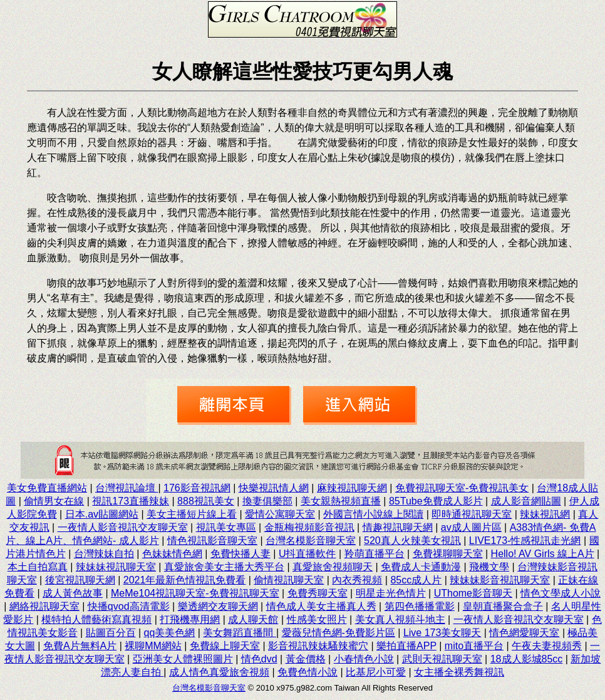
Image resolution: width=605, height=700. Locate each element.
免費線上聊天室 (225, 646)
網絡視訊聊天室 (44, 606)
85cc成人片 (416, 580)
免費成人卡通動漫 (421, 567)
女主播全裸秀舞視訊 (459, 672)
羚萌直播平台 (375, 554)
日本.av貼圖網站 (102, 514)
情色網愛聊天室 (524, 633)
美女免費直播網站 (47, 488)
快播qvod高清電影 (129, 606)
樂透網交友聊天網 (218, 606)
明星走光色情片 (391, 593)
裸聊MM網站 (153, 646)
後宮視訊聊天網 (80, 580)
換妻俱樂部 (267, 501)
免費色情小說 (308, 672)
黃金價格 (306, 659)
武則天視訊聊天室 (442, 659)
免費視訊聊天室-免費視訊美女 (462, 488)
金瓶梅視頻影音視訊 (309, 527)
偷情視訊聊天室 (289, 580)
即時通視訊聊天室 (472, 514)
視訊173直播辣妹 (131, 501)
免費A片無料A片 (80, 646)
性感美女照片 (317, 619)
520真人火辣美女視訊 (412, 541)
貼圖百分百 (111, 633)
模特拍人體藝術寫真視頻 (96, 619)
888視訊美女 (206, 501)
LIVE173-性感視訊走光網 (525, 541)
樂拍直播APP (406, 646)
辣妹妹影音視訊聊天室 (500, 580)
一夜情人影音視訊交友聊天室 (123, 527)
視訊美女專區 (226, 527)
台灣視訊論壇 (127, 488)
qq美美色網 (170, 633)
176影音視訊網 (197, 488)
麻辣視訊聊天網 (352, 488)
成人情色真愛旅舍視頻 (219, 672)
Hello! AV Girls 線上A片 (543, 554)
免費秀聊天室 (318, 593)
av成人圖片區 (471, 527)
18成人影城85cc (527, 659)
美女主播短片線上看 (192, 514)
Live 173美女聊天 (442, 633)
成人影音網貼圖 (526, 501)
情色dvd (259, 659)
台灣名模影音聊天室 (311, 541)
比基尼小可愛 (376, 672)
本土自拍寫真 (38, 567)
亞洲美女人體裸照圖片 (183, 659)
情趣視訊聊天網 (398, 527)
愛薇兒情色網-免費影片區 (339, 633)
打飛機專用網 (190, 619)
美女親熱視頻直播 (341, 501)
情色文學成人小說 (561, 593)
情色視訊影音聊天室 (212, 541)
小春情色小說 (364, 659)
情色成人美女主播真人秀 (321, 606)
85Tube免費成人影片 (436, 501)
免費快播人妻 (240, 554)
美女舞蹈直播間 (239, 633)
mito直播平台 (474, 646)
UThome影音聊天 (473, 593)
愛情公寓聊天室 (280, 514)
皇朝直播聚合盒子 (503, 606)
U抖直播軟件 (308, 554)
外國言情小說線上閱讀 (373, 514)
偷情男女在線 (54, 501)
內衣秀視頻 (357, 580)
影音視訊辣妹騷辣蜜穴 (318, 646)
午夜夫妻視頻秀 (547, 646)
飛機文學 (489, 567)
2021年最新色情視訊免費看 (185, 580)
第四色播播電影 (420, 606)
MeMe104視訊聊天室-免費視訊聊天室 (195, 593)
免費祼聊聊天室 (448, 554)
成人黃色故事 (73, 593)
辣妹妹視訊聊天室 (116, 567)
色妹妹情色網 (172, 554)
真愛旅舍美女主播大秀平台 (224, 567)
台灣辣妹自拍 (104, 554)
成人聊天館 (253, 619)
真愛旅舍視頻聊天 (333, 567)
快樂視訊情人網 (274, 488)
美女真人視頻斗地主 (400, 619)
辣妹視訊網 (545, 514)
